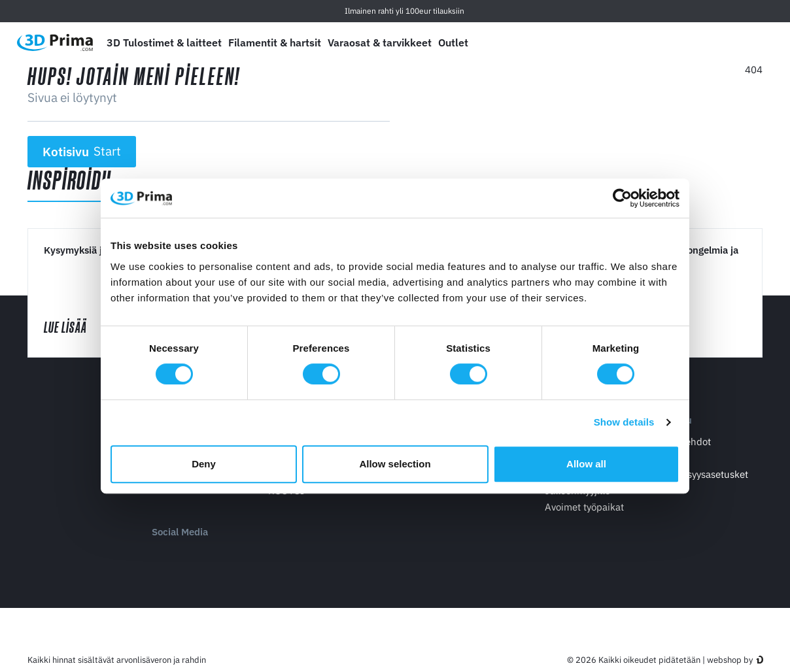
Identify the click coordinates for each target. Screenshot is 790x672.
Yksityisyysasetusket (703, 474)
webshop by (730, 661)
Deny (204, 464)
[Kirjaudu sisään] (725, 43)
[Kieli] (663, 43)
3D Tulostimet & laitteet (164, 42)
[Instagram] (243, 555)
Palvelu (675, 421)
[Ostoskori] (755, 42)
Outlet (453, 42)
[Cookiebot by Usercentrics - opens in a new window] (622, 198)
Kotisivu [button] (82, 152)
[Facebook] (189, 555)
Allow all (586, 464)
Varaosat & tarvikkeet (380, 42)
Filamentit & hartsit (275, 42)
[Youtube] (162, 555)
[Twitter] (216, 555)
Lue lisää (77, 327)
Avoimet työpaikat (584, 507)
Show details (624, 422)
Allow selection (395, 464)
